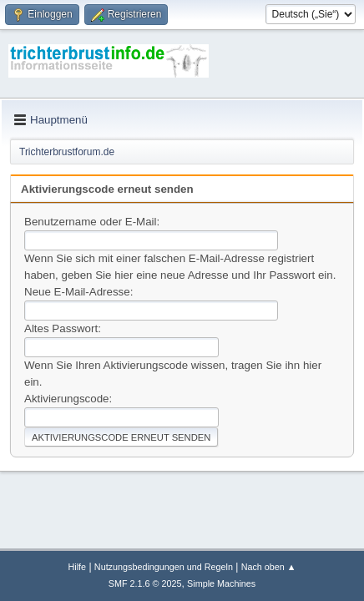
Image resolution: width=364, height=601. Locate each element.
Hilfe (77, 567)
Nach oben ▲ (269, 567)
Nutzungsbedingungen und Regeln (164, 567)
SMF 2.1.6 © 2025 (145, 583)
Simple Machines (221, 583)
